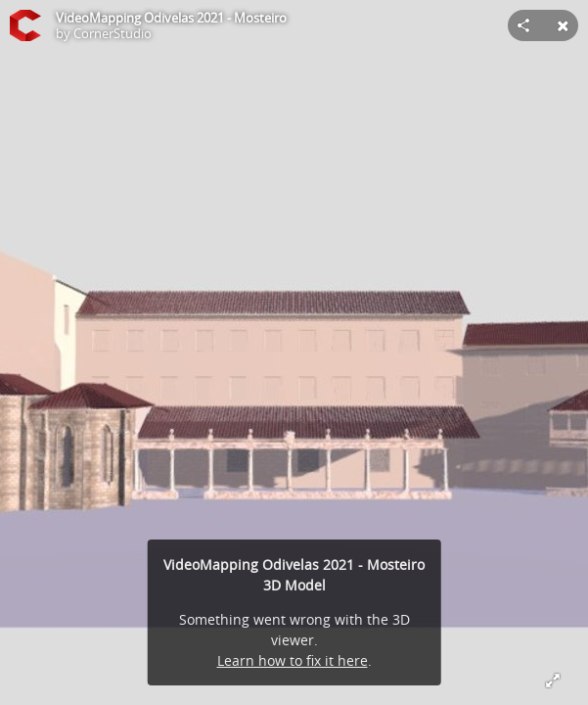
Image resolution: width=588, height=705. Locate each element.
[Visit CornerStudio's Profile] (25, 25)
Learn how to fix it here (293, 660)
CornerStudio (113, 33)
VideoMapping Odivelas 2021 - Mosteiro (171, 18)
